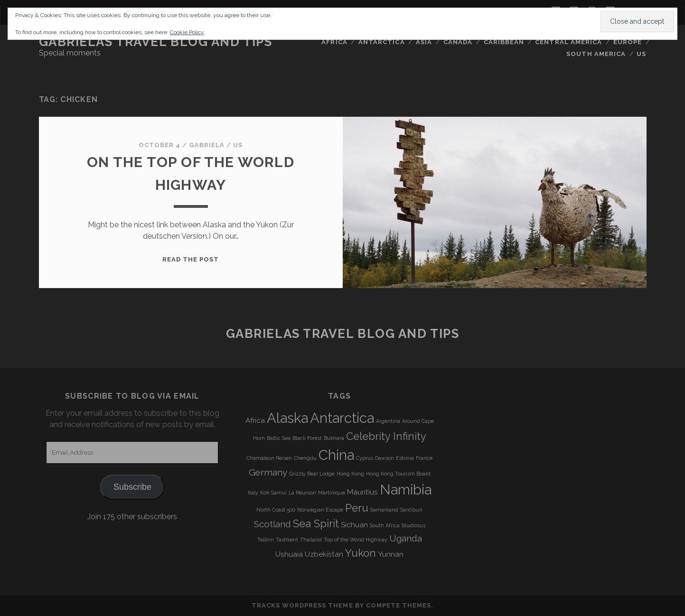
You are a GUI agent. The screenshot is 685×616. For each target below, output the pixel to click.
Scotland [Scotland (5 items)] (272, 524)
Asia (424, 42)
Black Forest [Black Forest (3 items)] (307, 438)
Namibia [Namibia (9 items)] (406, 490)
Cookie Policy (187, 32)
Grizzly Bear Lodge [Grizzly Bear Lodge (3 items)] (312, 474)
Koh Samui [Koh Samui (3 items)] (273, 493)
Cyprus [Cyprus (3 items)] (365, 458)
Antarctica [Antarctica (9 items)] (342, 418)
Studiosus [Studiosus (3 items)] (413, 525)
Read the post (191, 259)
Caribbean (504, 42)
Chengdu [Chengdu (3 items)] (305, 458)
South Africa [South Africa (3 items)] (385, 525)
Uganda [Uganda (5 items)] (406, 538)
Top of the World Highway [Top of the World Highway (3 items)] (356, 540)
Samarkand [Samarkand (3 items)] (384, 510)
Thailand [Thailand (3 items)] (311, 540)
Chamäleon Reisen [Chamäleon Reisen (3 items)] (269, 458)
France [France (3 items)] (424, 458)
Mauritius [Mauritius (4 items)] (362, 492)
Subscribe (132, 487)
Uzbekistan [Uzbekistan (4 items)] (324, 554)
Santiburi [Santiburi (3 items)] (411, 510)
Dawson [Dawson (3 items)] (385, 458)
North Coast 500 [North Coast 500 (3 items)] (276, 510)
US (641, 54)
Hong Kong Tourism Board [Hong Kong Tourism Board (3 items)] (398, 474)
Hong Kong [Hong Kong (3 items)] (350, 474)
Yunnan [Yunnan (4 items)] (391, 554)
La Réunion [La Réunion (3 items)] (302, 493)
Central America (568, 42)
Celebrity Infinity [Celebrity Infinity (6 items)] (386, 436)
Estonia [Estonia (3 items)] (405, 458)
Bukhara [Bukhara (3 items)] (334, 438)
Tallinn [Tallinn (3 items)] (266, 540)
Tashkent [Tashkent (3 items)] (287, 540)
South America (596, 54)
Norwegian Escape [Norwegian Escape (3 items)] (320, 510)
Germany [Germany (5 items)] (268, 472)
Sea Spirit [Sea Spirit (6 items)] (316, 523)
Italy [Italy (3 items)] (253, 493)
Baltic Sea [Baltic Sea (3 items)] (279, 438)
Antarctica (381, 42)
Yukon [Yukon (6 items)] (361, 553)
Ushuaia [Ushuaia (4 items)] (289, 554)
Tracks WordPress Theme (302, 605)
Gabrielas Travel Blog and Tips (156, 42)
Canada (458, 42)
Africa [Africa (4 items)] (255, 420)
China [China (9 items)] (336, 455)
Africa (334, 42)
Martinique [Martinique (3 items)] (332, 493)
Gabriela (206, 145)
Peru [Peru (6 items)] (357, 508)
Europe (628, 42)
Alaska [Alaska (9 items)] (287, 418)
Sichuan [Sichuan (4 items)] (354, 525)
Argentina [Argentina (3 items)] (388, 421)
